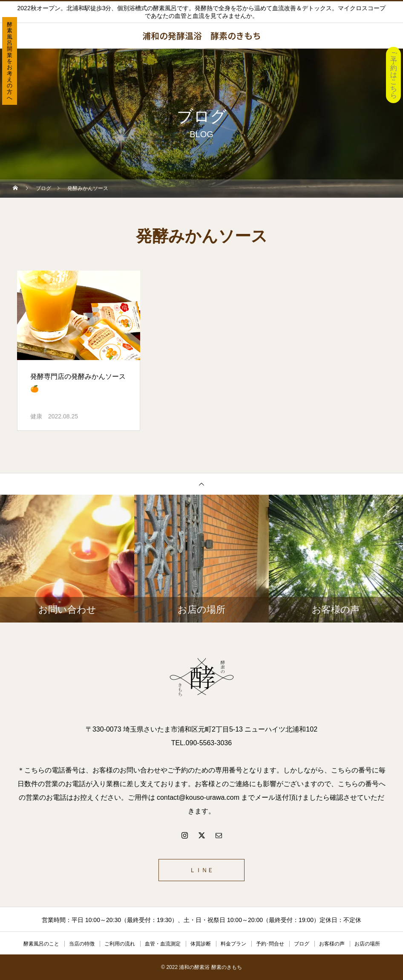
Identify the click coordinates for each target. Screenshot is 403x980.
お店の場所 (367, 944)
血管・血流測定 (163, 944)
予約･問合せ (270, 944)
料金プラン (233, 944)
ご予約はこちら (394, 75)
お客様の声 (332, 944)
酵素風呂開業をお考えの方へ (10, 61)
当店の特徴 (82, 944)
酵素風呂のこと (41, 944)
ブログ (302, 944)
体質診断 (201, 944)
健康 (36, 416)
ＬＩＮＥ (201, 870)
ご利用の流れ (120, 944)
